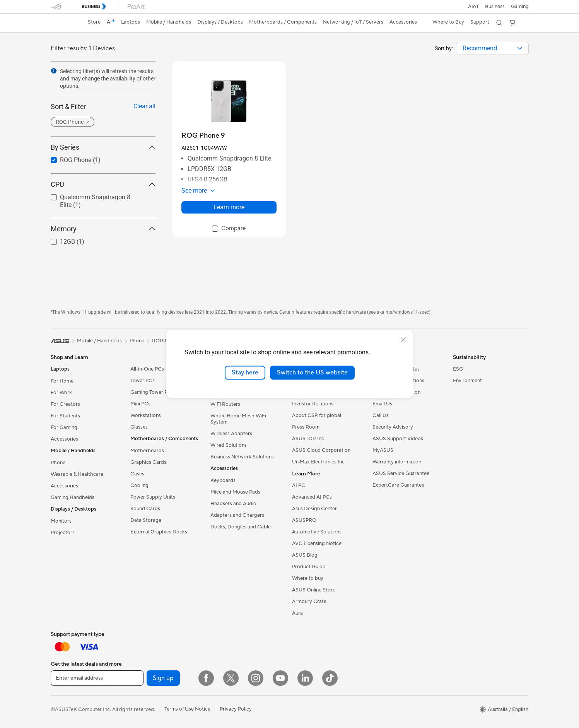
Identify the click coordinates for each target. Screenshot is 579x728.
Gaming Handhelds (73, 497)
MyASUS (383, 450)
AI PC (299, 485)
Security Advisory (393, 427)
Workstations (146, 415)
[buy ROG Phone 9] (203, 136)
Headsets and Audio (233, 504)
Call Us (381, 415)
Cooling (139, 485)
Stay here (245, 373)
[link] (64, 23)
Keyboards (223, 480)
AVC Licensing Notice (317, 543)
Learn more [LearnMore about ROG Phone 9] (229, 207)
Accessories (64, 439)
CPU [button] (103, 184)
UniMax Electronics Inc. (319, 462)
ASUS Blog (305, 555)
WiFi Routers (225, 404)
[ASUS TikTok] (330, 678)
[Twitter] (231, 678)
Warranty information (397, 462)
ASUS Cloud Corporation (321, 450)
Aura (297, 613)
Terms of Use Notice (187, 709)
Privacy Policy (236, 709)
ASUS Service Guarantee (401, 473)
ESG (458, 369)
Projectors (63, 533)
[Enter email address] (97, 678)
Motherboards (147, 451)
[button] (520, 7)
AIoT (473, 7)
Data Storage (146, 520)
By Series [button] (103, 147)
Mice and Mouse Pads (235, 492)
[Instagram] (256, 678)
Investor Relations (313, 404)
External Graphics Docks (159, 532)
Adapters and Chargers (237, 515)
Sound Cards (145, 509)
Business (495, 7)
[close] (403, 340)
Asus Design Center (314, 509)
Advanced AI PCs (312, 497)
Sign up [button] (163, 678)
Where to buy (308, 578)
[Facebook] (206, 678)
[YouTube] (280, 678)
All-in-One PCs (147, 369)
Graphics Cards (148, 462)
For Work (61, 393)
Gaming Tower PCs (152, 392)
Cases (137, 474)
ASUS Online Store (314, 590)
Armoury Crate (309, 602)
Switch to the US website (312, 373)
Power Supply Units (153, 497)
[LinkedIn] (305, 678)
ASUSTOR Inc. (309, 439)
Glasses (139, 427)
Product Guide (309, 567)
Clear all (144, 106)
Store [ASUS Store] (94, 22)
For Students (65, 416)
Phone (58, 463)
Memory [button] (103, 229)
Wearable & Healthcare (77, 474)
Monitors (61, 521)
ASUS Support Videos (398, 439)
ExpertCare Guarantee (398, 485)
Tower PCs (143, 381)
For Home (62, 381)
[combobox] (492, 48)
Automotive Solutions (317, 532)
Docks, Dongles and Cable (241, 527)
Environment (467, 381)
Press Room (306, 427)
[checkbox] (229, 229)
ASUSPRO (304, 520)
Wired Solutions (229, 445)
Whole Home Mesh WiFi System (238, 419)
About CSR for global (317, 415)
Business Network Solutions (242, 457)
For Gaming (64, 427)
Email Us (382, 404)
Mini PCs (140, 404)
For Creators (65, 404)
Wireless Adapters (231, 434)
